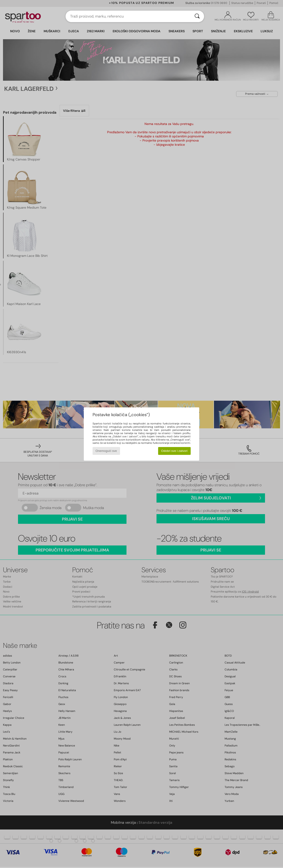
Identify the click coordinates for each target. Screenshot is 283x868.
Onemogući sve (106, 451)
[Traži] (197, 16)
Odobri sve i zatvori (174, 451)
